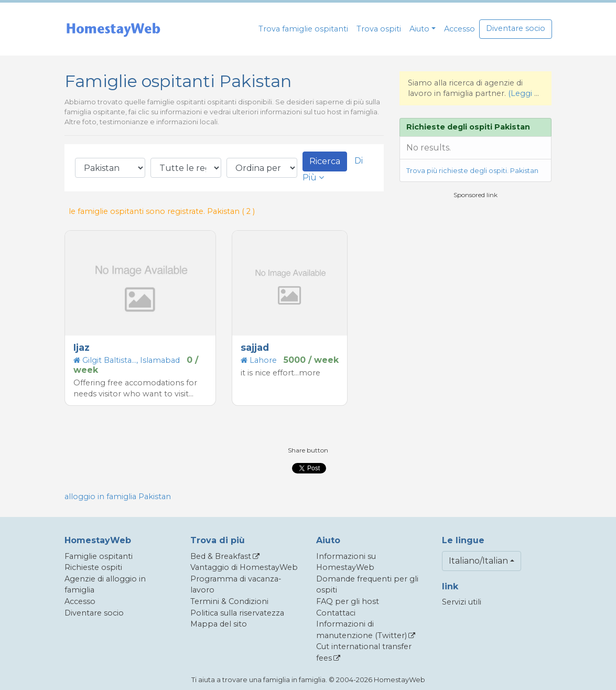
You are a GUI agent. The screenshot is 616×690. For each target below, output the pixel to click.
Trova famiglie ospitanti (303, 29)
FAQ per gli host (348, 601)
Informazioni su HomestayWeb (346, 562)
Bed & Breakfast (221, 556)
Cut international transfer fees (364, 652)
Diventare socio (516, 28)
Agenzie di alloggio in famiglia (105, 585)
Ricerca (325, 161)
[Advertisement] (478, 273)
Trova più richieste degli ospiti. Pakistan (472, 171)
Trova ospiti (379, 29)
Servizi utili (462, 602)
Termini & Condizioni (229, 601)
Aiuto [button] (419, 29)
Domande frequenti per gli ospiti (367, 585)
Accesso (460, 29)
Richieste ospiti (93, 567)
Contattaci (336, 613)
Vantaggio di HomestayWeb (244, 567)
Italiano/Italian (478, 561)
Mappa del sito (219, 624)
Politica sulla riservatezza (237, 613)
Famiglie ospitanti (99, 556)
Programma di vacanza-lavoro (236, 585)
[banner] (113, 29)
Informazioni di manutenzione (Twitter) (361, 630)
